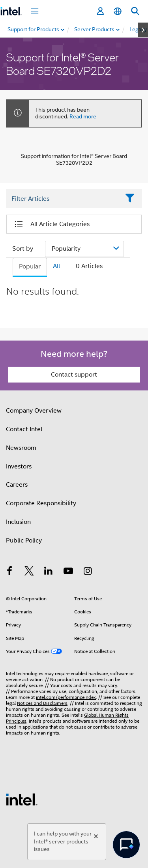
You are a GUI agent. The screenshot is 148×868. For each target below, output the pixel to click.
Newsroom (21, 448)
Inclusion (18, 522)
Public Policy (24, 541)
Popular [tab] (30, 266)
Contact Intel (24, 429)
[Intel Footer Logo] (22, 799)
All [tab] (56, 266)
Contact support (74, 375)
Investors (19, 466)
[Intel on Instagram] (88, 572)
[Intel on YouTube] (68, 572)
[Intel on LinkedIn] (49, 572)
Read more (83, 116)
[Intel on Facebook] (9, 572)
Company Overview (34, 411)
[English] (118, 11)
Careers (17, 485)
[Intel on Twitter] (29, 572)
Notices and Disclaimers (42, 703)
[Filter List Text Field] (63, 199)
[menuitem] (95, 30)
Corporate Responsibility (41, 503)
